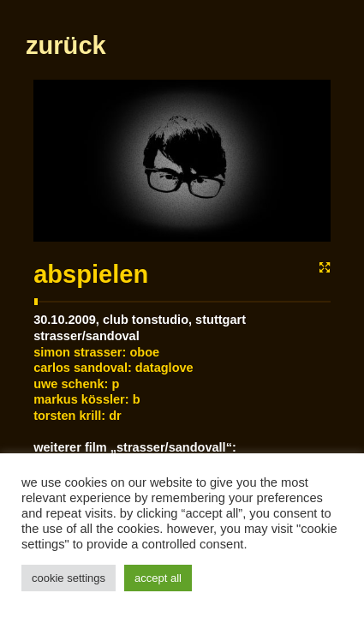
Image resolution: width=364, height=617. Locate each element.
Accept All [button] (158, 578)
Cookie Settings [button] (69, 578)
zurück (66, 121)
